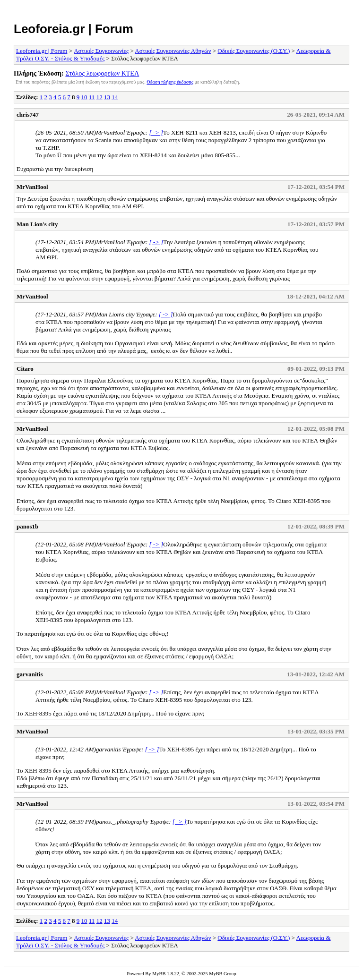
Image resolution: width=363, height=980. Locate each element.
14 (115, 97)
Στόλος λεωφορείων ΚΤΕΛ (102, 73)
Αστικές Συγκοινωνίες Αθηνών (173, 51)
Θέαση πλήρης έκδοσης (170, 82)
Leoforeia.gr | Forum (73, 29)
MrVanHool (32, 187)
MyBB (159, 974)
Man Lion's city (37, 224)
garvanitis (30, 674)
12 (99, 97)
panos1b (27, 526)
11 (92, 97)
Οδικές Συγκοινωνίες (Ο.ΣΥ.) (254, 51)
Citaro (25, 369)
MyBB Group (222, 974)
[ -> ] (156, 132)
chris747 (28, 115)
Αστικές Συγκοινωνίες (101, 51)
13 (107, 97)
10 (84, 97)
